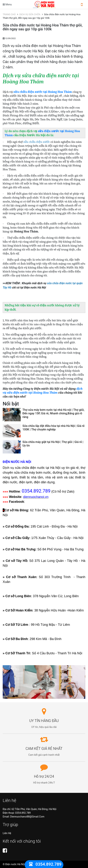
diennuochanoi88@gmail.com (27, 817)
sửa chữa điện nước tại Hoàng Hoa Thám (43, 92)
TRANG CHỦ (10, 14)
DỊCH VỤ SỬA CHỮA (30, 14)
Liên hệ (7, 833)
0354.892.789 (23, 813)
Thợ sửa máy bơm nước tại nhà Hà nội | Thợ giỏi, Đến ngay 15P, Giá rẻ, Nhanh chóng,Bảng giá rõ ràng (53, 413)
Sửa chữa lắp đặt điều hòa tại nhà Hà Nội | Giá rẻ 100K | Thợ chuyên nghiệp (54, 428)
